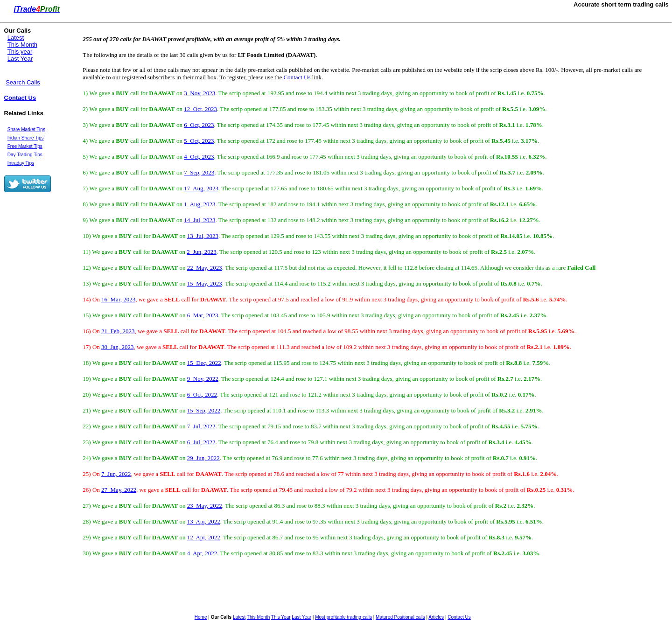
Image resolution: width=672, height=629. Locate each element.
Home (201, 617)
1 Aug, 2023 (199, 204)
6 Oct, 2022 (202, 395)
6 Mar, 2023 (203, 315)
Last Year (20, 59)
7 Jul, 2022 (201, 426)
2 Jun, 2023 (202, 252)
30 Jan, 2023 (117, 347)
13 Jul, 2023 (203, 236)
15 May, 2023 (205, 283)
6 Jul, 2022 (201, 442)
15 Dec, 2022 (204, 363)
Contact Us (20, 98)
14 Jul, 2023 (199, 220)
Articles (436, 617)
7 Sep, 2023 (199, 172)
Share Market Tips (26, 129)
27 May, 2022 (119, 490)
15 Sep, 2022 (204, 410)
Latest (16, 38)
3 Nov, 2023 (199, 93)
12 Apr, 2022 (204, 537)
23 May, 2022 (205, 506)
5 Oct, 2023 (199, 141)
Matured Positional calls (400, 617)
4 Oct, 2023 (199, 157)
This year (20, 52)
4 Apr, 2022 (202, 553)
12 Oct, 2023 (200, 109)
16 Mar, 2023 (118, 299)
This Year (281, 617)
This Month (22, 45)
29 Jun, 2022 (203, 458)
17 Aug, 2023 (201, 188)
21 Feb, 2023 (118, 331)
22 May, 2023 (205, 268)
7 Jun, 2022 (116, 474)
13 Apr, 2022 (204, 521)
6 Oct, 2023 (199, 125)
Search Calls (23, 82)
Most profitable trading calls (343, 617)
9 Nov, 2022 (203, 379)
